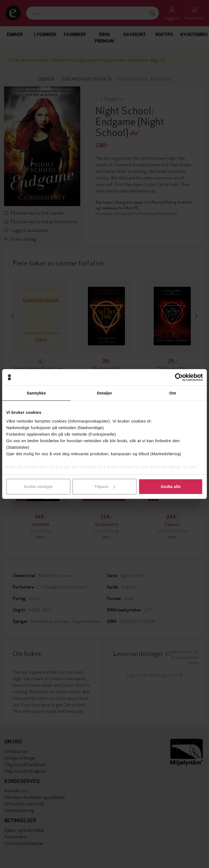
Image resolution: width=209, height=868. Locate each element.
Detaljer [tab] (104, 393)
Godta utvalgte (38, 486)
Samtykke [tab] (36, 393)
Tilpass (105, 486)
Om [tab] (173, 393)
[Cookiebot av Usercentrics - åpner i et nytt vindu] (179, 377)
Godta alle (171, 486)
